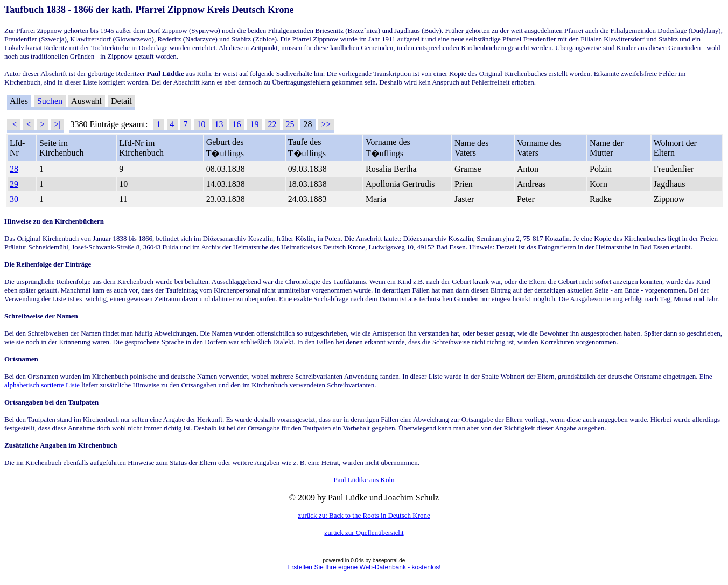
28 (14, 169)
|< (13, 124)
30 (14, 199)
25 (290, 124)
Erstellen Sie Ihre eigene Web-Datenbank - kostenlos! (364, 567)
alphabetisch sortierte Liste (42, 385)
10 (201, 124)
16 (237, 124)
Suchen (50, 101)
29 (14, 184)
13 (219, 124)
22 (272, 124)
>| (57, 124)
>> (326, 124)
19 (255, 124)
